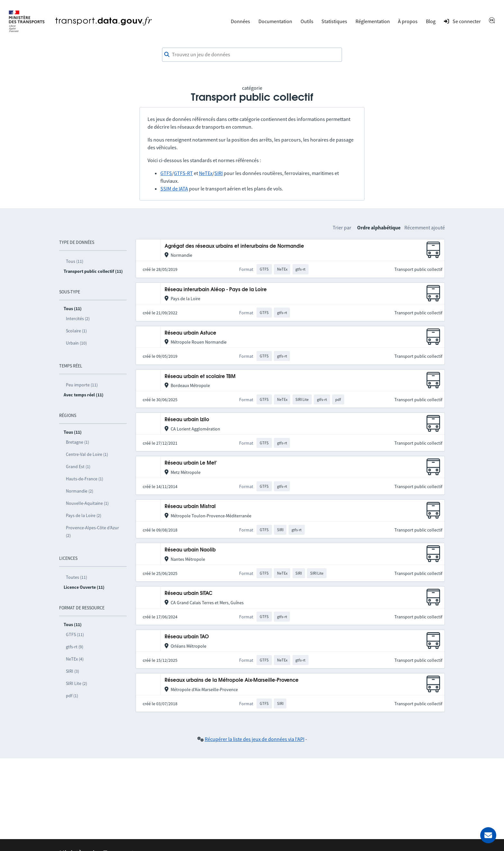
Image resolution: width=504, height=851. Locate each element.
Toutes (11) (76, 577)
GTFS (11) (75, 634)
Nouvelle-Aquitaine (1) (87, 503)
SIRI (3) (72, 671)
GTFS (166, 173)
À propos (408, 21)
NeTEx (206, 173)
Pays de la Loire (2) (84, 515)
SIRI (219, 173)
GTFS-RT (183, 173)
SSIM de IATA (174, 189)
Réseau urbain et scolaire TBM (200, 377)
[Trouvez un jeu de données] (252, 55)
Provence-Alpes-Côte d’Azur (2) (92, 532)
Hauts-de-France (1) (85, 479)
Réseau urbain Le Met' (191, 463)
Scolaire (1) (76, 331)
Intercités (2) (78, 319)
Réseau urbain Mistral (190, 507)
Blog (431, 21)
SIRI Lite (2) (76, 683)
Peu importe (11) (82, 385)
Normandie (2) (80, 491)
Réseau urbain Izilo (187, 420)
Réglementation (373, 21)
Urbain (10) (76, 343)
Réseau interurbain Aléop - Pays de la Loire (216, 290)
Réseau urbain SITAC (189, 593)
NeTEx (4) (75, 659)
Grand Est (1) (78, 467)
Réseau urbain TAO (187, 637)
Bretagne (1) (77, 442)
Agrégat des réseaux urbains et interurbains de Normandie (234, 246)
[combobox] (252, 55)
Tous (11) (75, 261)
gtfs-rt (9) (75, 647)
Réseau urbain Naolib (190, 550)
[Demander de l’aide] (488, 835)
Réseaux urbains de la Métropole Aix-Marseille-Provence (232, 680)
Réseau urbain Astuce (190, 333)
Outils (307, 21)
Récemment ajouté (425, 227)
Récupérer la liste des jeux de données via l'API (255, 739)
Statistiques (334, 21)
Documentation (275, 21)
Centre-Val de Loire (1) (87, 454)
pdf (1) (72, 696)
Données (240, 21)
